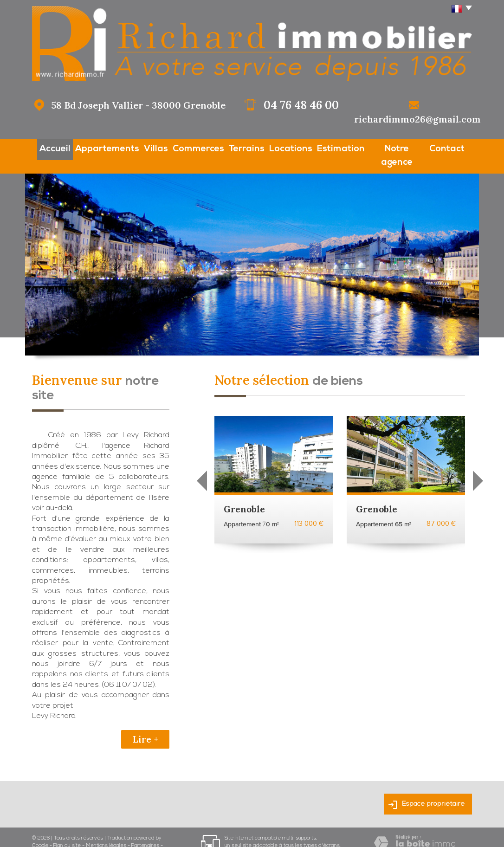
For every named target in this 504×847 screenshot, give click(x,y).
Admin (40, 836)
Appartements (99, 148)
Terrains (246, 148)
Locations (294, 148)
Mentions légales (106, 829)
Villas (149, 148)
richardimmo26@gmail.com (417, 119)
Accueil (46, 148)
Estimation (347, 148)
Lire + (145, 723)
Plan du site (67, 829)
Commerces (196, 148)
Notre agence (404, 148)
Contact (456, 148)
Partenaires (145, 829)
